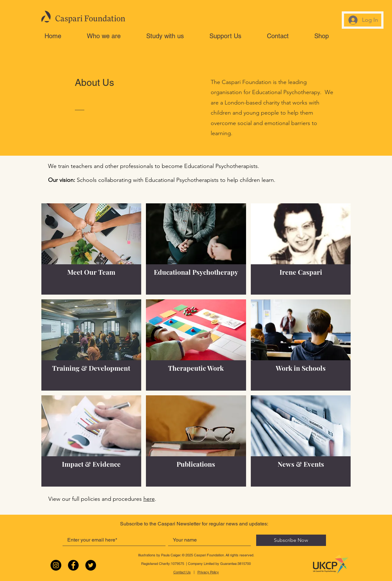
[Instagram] (56, 565)
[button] (113, 36)
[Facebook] (73, 565)
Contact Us (182, 572)
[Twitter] (91, 565)
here (149, 499)
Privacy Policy (208, 572)
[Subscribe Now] (291, 540)
